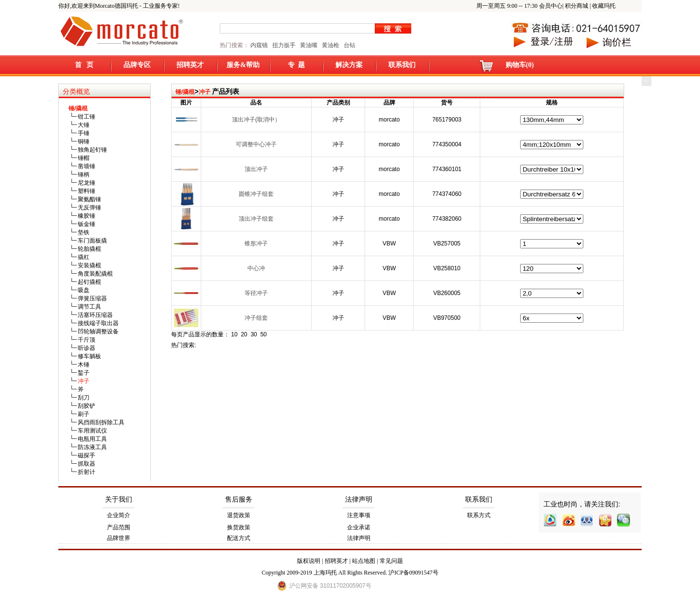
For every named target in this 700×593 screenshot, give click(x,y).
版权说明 (309, 561)
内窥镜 (259, 45)
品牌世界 (119, 538)
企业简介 (119, 515)
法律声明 (359, 499)
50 (263, 334)
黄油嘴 (309, 45)
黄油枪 (331, 45)
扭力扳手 (284, 45)
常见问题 (391, 561)
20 (244, 334)
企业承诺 (359, 527)
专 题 (296, 65)
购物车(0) (520, 65)
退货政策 (239, 515)
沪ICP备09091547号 (413, 573)
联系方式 (479, 515)
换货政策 (239, 527)
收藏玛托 (604, 6)
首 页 (84, 65)
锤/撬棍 (185, 92)
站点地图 (364, 561)
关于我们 (119, 499)
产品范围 (119, 527)
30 (254, 334)
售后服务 (239, 499)
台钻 (349, 45)
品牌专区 (137, 65)
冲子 (205, 92)
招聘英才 (190, 65)
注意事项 (359, 515)
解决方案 (349, 65)
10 (234, 334)
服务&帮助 (243, 65)
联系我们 (402, 65)
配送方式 (239, 538)
